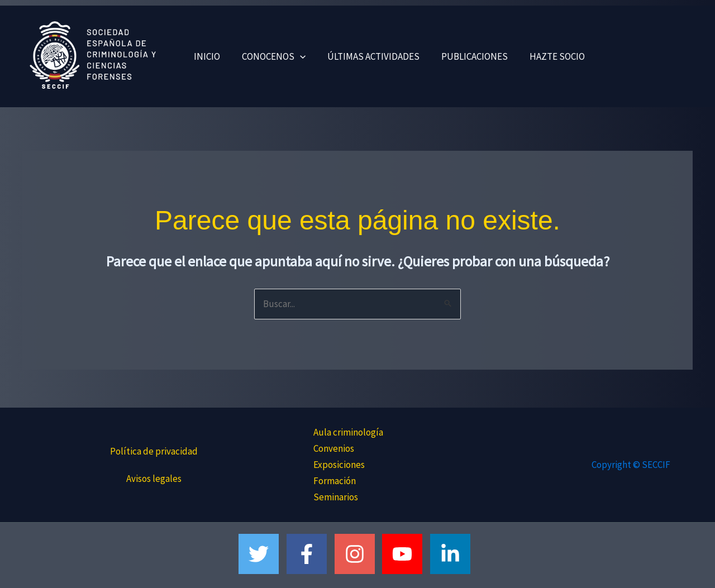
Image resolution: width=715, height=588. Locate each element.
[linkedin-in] (453, 554)
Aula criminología (348, 432)
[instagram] (358, 554)
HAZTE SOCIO (544, 56)
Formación (335, 481)
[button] (295, 56)
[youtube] (405, 554)
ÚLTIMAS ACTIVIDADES (366, 56)
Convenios (334, 448)
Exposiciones (339, 465)
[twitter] (262, 554)
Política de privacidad (154, 451)
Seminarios (336, 497)
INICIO (205, 56)
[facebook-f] (310, 554)
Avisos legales (154, 479)
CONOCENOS (269, 56)
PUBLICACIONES (464, 56)
